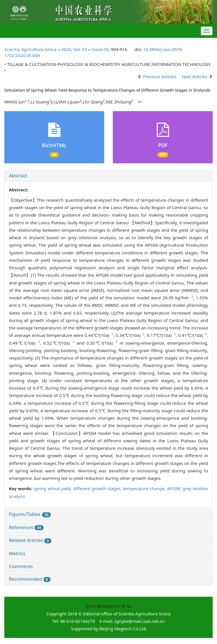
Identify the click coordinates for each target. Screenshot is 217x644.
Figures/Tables (30, 514)
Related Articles (30, 540)
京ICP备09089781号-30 (108, 606)
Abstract (18, 176)
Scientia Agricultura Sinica (30, 49)
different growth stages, (98, 488)
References (26, 527)
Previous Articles (157, 76)
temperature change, (145, 488)
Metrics (17, 553)
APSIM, (175, 488)
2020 (66, 49)
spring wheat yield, (53, 488)
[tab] (108, 176)
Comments (21, 566)
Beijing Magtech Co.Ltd (123, 629)
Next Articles (197, 76)
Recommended (30, 579)
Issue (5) (100, 49)
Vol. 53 (80, 49)
